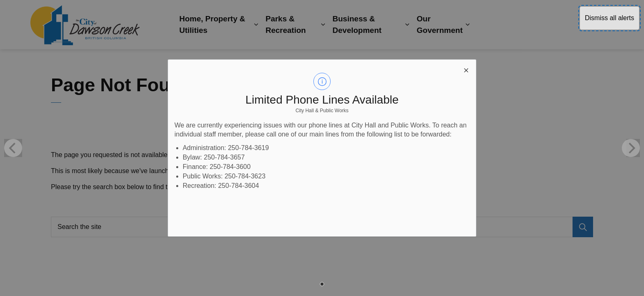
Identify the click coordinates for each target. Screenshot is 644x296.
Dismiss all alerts (609, 18)
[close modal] (466, 69)
